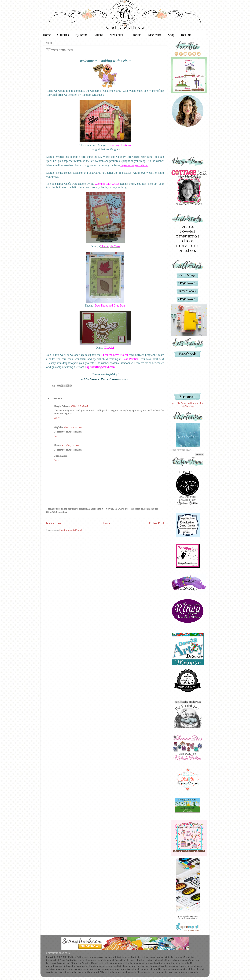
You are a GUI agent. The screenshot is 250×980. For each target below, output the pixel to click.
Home (47, 35)
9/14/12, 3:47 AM (79, 406)
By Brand (81, 35)
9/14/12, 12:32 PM (73, 427)
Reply (57, 418)
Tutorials (136, 35)
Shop (171, 35)
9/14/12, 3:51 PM (71, 445)
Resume (186, 35)
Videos (98, 35)
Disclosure (155, 35)
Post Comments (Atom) (71, 530)
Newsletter (116, 35)
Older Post (157, 523)
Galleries (63, 35)
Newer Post (54, 523)
